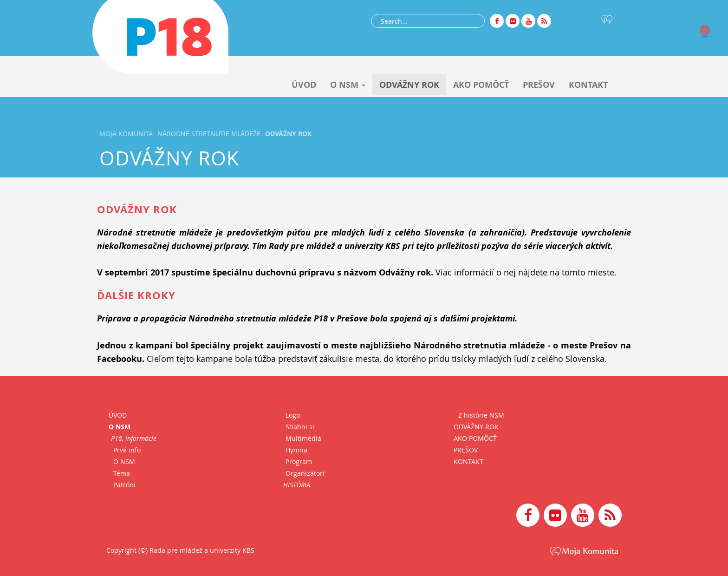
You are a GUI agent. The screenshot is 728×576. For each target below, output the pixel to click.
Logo (293, 415)
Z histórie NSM (481, 415)
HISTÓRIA (297, 485)
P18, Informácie (134, 438)
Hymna (296, 450)
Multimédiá (303, 438)
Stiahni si (300, 427)
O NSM (348, 85)
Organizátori (305, 473)
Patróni (124, 485)
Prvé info (127, 450)
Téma (122, 473)
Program (299, 461)
